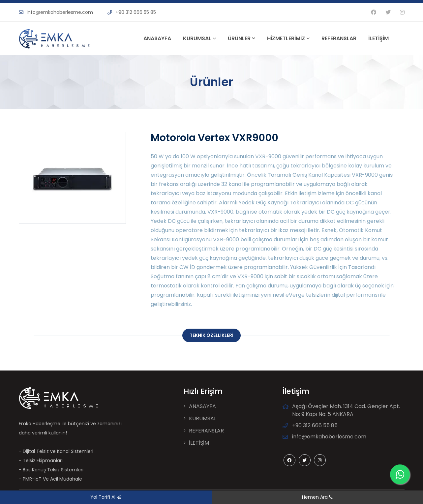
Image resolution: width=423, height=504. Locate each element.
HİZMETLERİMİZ (288, 38)
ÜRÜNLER (242, 38)
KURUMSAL (199, 38)
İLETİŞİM (378, 38)
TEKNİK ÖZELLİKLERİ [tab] (211, 335)
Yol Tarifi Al (106, 497)
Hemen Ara (317, 497)
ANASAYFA (157, 38)
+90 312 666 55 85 (132, 12)
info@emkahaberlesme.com (56, 12)
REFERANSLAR (339, 38)
